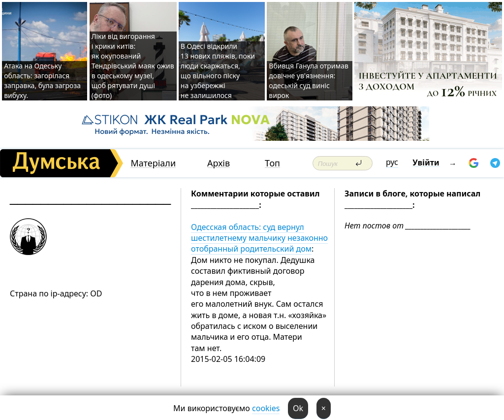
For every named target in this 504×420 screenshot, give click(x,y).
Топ (272, 163)
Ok (298, 408)
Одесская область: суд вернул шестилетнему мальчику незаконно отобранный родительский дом (259, 238)
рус (392, 162)
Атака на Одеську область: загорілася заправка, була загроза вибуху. (42, 81)
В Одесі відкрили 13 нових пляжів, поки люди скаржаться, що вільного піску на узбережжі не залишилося (218, 71)
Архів (219, 163)
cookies (266, 408)
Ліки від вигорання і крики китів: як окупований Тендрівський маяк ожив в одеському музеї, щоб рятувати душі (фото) (133, 66)
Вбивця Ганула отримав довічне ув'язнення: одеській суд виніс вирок (309, 81)
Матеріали (153, 163)
